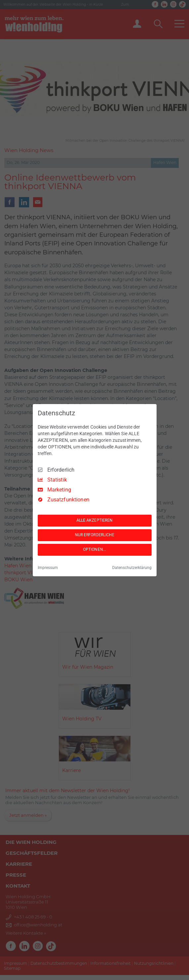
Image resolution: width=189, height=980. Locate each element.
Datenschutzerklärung (132, 568)
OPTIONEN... (94, 549)
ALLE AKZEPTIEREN (95, 520)
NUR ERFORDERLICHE (95, 535)
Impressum (48, 568)
